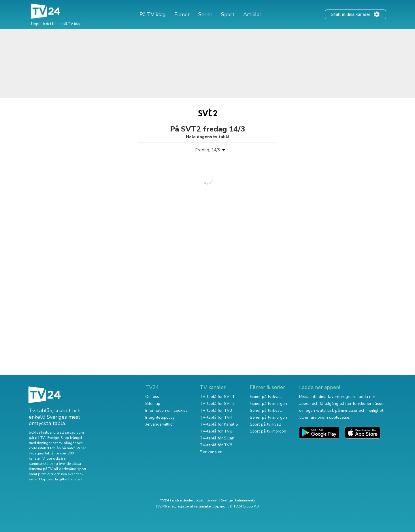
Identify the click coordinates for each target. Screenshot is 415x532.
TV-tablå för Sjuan (217, 438)
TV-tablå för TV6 (216, 431)
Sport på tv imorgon (268, 431)
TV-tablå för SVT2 (217, 404)
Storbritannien (207, 500)
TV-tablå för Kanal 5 (219, 424)
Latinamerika (245, 500)
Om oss (152, 397)
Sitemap (153, 404)
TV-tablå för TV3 (216, 410)
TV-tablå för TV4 (216, 417)
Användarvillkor (160, 424)
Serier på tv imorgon (268, 417)
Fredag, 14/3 (208, 150)
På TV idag (153, 14)
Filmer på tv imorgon (268, 404)
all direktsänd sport (70, 469)
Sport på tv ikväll (265, 424)
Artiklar (252, 14)
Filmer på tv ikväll (266, 397)
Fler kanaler (211, 452)
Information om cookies (166, 410)
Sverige (227, 500)
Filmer (182, 14)
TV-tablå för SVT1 (217, 397)
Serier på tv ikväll (266, 410)
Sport (228, 14)
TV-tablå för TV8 (216, 445)
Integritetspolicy (160, 417)
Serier (205, 14)
